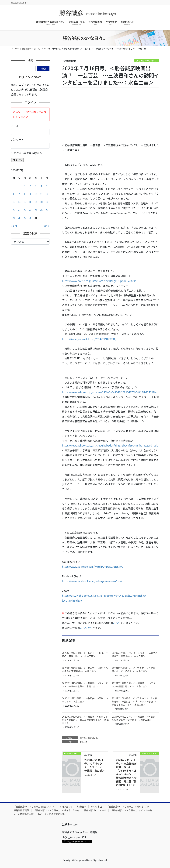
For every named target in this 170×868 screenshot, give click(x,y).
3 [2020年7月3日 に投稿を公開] (36, 186)
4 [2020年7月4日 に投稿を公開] (41, 186)
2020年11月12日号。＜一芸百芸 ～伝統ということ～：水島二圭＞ (85, 700)
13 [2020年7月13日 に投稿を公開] (14, 202)
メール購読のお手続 (24, 814)
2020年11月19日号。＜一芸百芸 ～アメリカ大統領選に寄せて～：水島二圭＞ (135, 685)
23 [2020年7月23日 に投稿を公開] (30, 210)
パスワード (17, 139)
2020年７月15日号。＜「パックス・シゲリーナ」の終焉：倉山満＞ (94, 765)
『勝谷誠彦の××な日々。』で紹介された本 (128, 806)
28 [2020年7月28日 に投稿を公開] (19, 218)
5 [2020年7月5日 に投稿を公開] (47, 186)
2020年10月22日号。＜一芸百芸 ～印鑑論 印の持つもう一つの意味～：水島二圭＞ (135, 718)
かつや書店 (96, 806)
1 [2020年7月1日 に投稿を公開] (25, 186)
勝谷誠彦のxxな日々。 (147, 60)
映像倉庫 (82, 806)
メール (15, 126)
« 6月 (14, 226)
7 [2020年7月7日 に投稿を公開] (19, 194)
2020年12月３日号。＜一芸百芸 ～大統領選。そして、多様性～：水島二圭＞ (133, 670)
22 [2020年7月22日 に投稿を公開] (25, 210)
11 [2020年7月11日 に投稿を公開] (41, 194)
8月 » (47, 226)
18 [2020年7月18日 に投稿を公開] (41, 202)
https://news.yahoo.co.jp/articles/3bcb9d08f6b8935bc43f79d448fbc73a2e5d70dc (110, 445)
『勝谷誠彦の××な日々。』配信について (34, 806)
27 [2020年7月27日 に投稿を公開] (14, 218)
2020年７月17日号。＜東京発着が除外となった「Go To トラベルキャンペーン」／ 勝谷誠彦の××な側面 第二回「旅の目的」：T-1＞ (126, 772)
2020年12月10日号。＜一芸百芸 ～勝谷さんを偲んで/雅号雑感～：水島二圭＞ (85, 670)
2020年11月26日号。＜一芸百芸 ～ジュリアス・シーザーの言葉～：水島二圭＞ (85, 685)
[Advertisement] (111, 115)
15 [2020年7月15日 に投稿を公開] (25, 202)
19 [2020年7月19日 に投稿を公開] (47, 202)
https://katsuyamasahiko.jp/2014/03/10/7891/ (89, 339)
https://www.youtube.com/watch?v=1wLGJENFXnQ (93, 567)
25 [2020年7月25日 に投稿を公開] (41, 210)
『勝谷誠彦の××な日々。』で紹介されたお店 (57, 810)
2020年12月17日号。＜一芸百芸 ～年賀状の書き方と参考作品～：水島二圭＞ (135, 654)
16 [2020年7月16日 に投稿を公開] (30, 202)
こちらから (86, 628)
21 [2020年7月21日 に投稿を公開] (19, 210)
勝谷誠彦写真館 (21, 810)
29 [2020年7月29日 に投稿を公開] (25, 218)
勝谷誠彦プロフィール (95, 810)
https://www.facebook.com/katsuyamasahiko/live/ (92, 581)
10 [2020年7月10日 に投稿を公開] (36, 194)
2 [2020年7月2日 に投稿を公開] (30, 186)
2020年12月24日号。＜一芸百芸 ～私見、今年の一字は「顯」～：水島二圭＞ (85, 654)
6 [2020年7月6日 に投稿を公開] (14, 194)
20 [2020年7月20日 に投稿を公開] (14, 210)
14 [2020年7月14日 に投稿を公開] (19, 202)
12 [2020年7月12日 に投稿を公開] (47, 194)
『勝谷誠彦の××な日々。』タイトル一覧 (131, 810)
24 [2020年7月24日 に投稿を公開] (36, 210)
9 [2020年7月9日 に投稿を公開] (30, 194)
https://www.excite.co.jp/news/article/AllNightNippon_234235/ (100, 281)
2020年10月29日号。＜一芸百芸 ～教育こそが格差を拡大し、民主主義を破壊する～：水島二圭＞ (85, 720)
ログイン (17, 160)
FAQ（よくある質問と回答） (52, 814)
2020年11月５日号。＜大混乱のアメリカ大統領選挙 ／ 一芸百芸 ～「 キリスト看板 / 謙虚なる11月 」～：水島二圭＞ (135, 701)
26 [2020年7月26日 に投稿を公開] (47, 210)
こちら (117, 623)
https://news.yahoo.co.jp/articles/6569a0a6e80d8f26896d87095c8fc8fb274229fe (109, 392)
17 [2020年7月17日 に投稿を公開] (36, 202)
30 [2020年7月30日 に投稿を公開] (30, 218)
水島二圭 (84, 742)
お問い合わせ (66, 806)
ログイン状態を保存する (28, 153)
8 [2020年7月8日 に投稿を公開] (25, 194)
